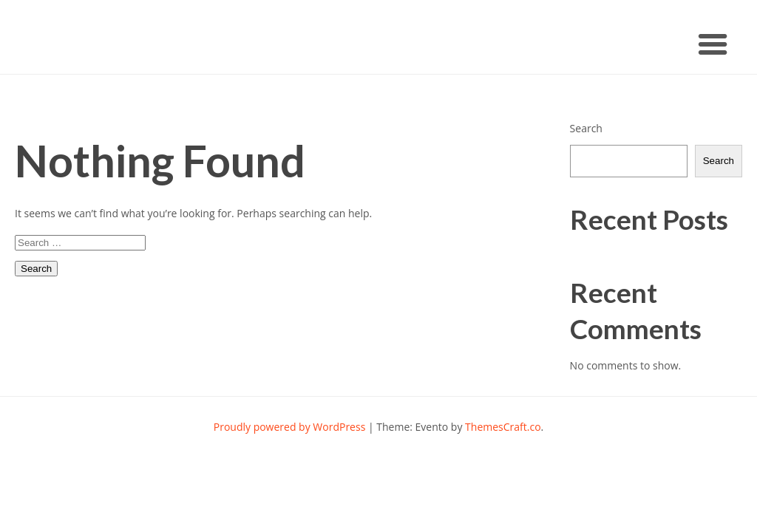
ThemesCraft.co (503, 427)
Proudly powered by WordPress (290, 427)
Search (586, 128)
